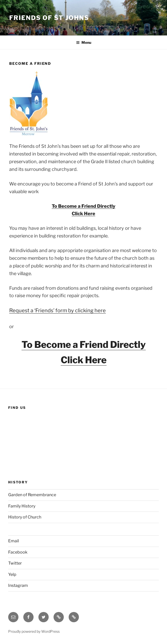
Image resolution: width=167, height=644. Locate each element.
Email (14, 541)
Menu (84, 42)
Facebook (18, 552)
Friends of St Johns (49, 18)
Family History (22, 506)
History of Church (25, 517)
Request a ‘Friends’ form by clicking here (58, 310)
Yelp (12, 574)
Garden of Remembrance (32, 495)
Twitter (15, 563)
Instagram (18, 585)
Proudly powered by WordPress (34, 631)
